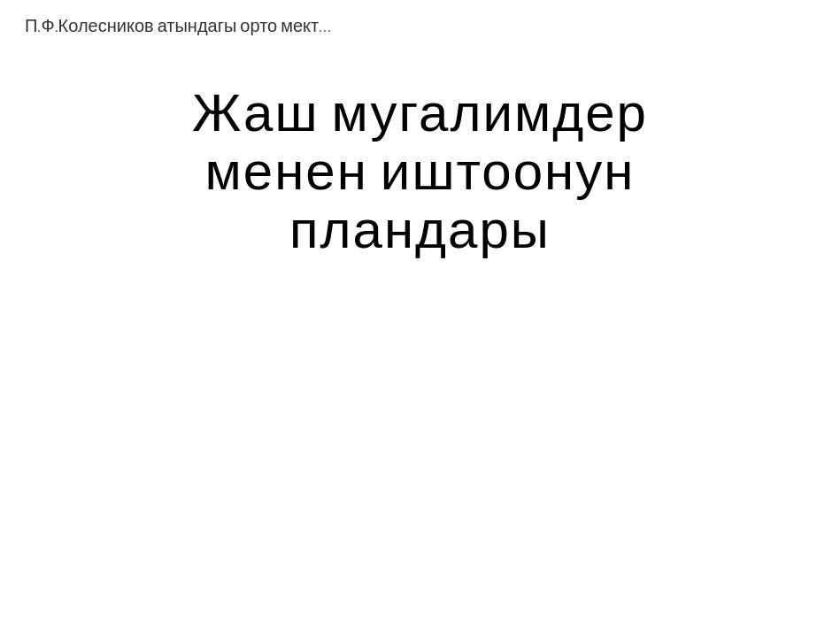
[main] (420, 169)
